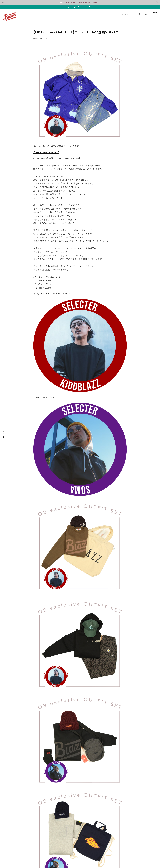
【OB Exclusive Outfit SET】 (46, 152)
